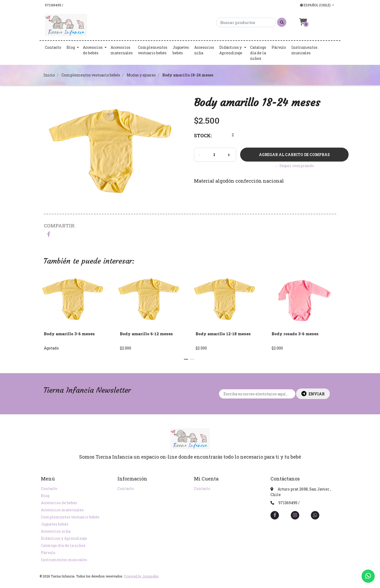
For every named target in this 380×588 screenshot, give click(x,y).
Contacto (53, 47)
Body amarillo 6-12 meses (146, 334)
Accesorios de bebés (93, 50)
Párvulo (279, 47)
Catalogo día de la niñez (258, 53)
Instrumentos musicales (304, 50)
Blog (71, 47)
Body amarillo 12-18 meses (223, 334)
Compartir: (60, 226)
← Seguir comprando (294, 166)
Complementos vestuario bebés (153, 50)
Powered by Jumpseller (141, 576)
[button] (316, 5)
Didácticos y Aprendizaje (231, 50)
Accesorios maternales (122, 50)
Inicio (49, 75)
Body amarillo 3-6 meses (69, 334)
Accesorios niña (204, 50)
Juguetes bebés (181, 50)
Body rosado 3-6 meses (295, 334)
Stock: (203, 135)
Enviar (313, 394)
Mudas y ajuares (141, 75)
